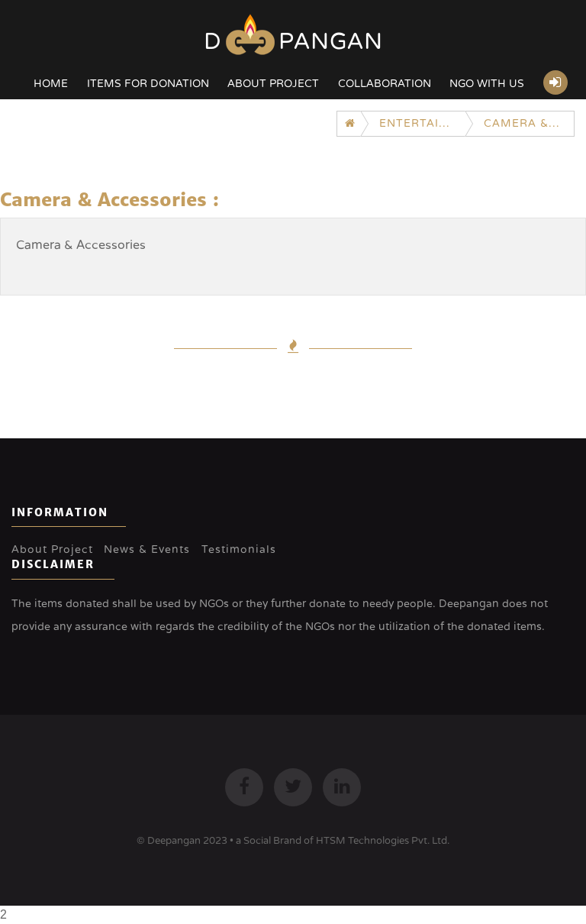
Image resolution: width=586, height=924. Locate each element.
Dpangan (293, 42)
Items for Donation (148, 84)
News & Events (147, 549)
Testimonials (239, 549)
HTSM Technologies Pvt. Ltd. (383, 841)
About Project (273, 84)
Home (51, 84)
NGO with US (487, 84)
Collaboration (385, 84)
